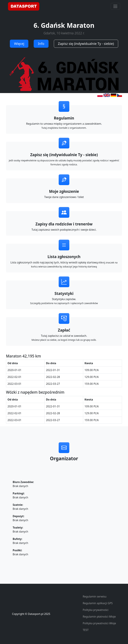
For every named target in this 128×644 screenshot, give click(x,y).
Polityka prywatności (95, 610)
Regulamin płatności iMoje (99, 617)
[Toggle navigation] (115, 6)
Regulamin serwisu (95, 596)
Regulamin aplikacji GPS (98, 603)
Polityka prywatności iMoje (99, 623)
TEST (86, 630)
